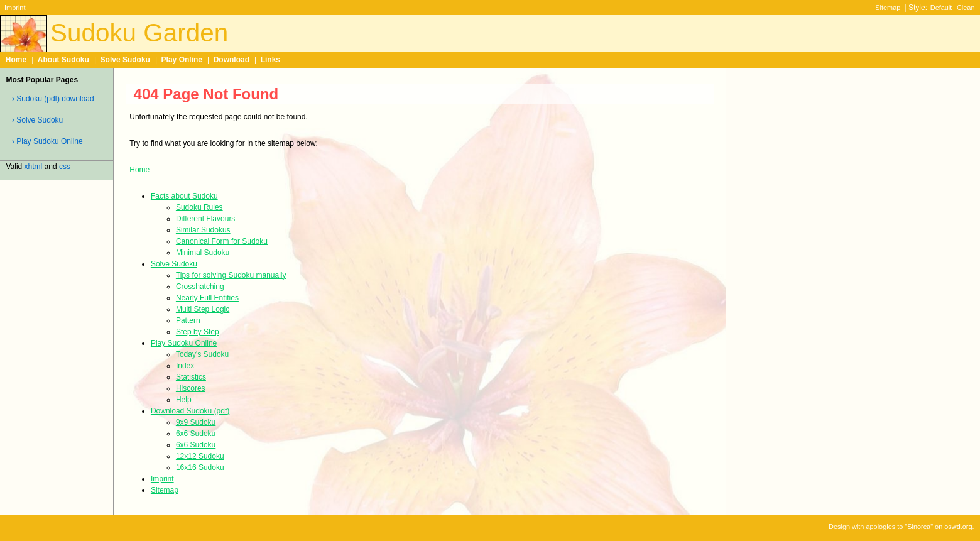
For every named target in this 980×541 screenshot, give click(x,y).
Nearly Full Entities (207, 298)
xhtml (34, 167)
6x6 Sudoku (196, 434)
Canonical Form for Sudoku (222, 241)
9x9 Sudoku (196, 422)
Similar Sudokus (203, 230)
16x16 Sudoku (200, 467)
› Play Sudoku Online (47, 141)
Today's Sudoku (202, 354)
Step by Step (198, 332)
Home (16, 60)
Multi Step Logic (203, 309)
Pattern (188, 320)
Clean (966, 8)
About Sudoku (63, 60)
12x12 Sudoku (200, 456)
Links (270, 60)
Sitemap (888, 8)
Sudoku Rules (199, 207)
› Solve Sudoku (37, 120)
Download (231, 60)
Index (185, 366)
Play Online (182, 60)
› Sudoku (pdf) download (53, 99)
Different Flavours (205, 219)
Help (184, 400)
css (65, 167)
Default (941, 8)
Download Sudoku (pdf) (190, 411)
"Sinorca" (919, 527)
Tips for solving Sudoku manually (231, 275)
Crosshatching (200, 287)
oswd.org (958, 527)
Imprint (15, 8)
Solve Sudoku (125, 60)
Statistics (191, 377)
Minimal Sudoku (203, 253)
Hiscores (191, 388)
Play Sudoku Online (184, 343)
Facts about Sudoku (184, 196)
